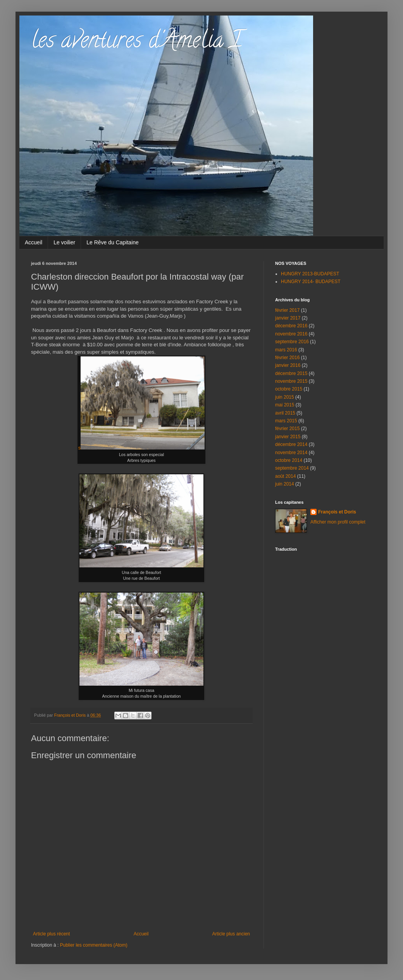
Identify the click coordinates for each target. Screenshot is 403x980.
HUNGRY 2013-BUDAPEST (310, 274)
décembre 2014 (291, 444)
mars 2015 (286, 421)
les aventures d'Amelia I (137, 42)
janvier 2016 (288, 365)
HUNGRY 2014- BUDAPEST (311, 282)
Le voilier (64, 242)
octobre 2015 (289, 389)
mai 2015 (285, 405)
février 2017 (287, 310)
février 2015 (287, 429)
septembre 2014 (292, 468)
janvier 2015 (288, 437)
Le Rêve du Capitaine (113, 242)
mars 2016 (286, 350)
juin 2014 (285, 484)
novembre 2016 (291, 334)
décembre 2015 (291, 373)
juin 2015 (285, 397)
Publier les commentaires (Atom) (94, 945)
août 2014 (285, 476)
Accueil (34, 242)
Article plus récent (51, 934)
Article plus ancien (231, 934)
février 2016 (287, 358)
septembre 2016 (292, 342)
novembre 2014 (291, 453)
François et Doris (337, 512)
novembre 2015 (291, 381)
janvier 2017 (288, 318)
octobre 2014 (289, 460)
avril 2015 (285, 413)
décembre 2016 (291, 326)
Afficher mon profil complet (338, 522)
